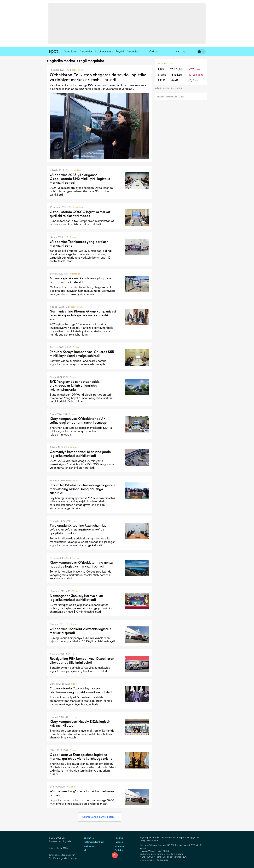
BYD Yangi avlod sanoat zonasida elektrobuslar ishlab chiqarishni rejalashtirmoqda (75, 386)
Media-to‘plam (172, 97)
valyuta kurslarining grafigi (169, 88)
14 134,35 (176, 75)
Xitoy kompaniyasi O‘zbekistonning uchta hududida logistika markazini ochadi (81, 564)
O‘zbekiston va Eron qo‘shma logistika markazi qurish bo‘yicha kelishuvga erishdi (82, 757)
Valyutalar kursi (165, 63)
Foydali (120, 52)
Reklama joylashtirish (94, 842)
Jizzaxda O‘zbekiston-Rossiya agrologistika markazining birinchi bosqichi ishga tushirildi (83, 489)
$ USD (162, 69)
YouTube (117, 850)
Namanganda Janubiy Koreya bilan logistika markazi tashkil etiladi (76, 598)
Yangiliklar (71, 52)
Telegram (118, 838)
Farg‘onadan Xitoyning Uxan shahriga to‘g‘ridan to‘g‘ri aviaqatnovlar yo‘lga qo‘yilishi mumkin (78, 529)
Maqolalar (86, 52)
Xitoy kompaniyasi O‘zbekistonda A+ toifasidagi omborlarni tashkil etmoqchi (80, 421)
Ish (85, 850)
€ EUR (162, 75)
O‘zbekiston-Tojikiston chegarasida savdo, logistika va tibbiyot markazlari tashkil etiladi (98, 77)
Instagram (118, 846)
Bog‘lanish (89, 838)
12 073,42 (176, 69)
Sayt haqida (89, 846)
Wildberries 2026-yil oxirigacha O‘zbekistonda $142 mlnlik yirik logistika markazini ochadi (80, 179)
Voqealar (133, 52)
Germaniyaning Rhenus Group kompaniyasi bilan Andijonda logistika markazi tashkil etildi (83, 315)
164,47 (174, 80)
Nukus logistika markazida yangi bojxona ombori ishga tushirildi (81, 280)
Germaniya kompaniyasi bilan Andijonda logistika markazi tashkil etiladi (80, 454)
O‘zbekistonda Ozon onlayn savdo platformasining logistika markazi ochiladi (81, 690)
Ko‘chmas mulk (104, 52)
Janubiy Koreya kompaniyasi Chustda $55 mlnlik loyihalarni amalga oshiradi (82, 354)
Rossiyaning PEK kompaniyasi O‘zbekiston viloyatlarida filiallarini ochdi (82, 661)
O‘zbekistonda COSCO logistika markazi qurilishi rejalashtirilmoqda (81, 214)
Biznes (73, 237)
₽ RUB (162, 80)
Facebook (118, 842)
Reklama (160, 97)
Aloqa (182, 97)
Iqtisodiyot (77, 70)
